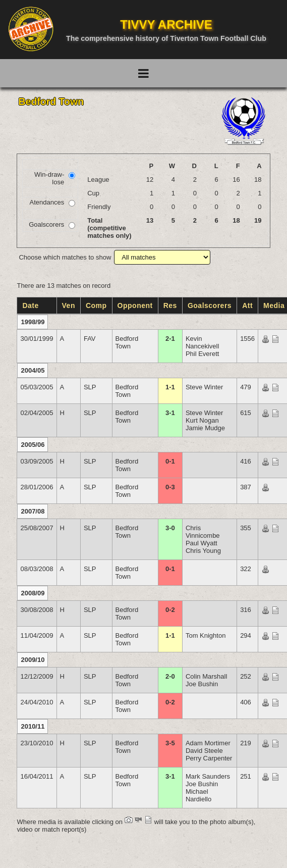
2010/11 (33, 726)
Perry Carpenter (209, 758)
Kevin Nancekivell (202, 342)
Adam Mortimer (208, 743)
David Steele (204, 751)
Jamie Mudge (205, 428)
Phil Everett (202, 354)
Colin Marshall (206, 676)
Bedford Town (127, 342)
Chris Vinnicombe (203, 532)
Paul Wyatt (202, 543)
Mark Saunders (208, 776)
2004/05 (33, 370)
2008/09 (33, 593)
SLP (90, 387)
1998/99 (33, 322)
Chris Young (203, 551)
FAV (90, 339)
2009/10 (33, 660)
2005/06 (33, 445)
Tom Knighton (206, 635)
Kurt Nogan (202, 420)
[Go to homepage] (31, 29)
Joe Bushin (202, 684)
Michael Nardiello (198, 795)
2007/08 (33, 511)
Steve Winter (204, 387)
